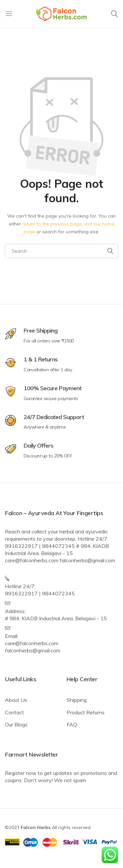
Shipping (77, 700)
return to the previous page (52, 224)
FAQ (72, 724)
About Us (16, 700)
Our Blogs (16, 724)
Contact (14, 712)
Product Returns (86, 712)
